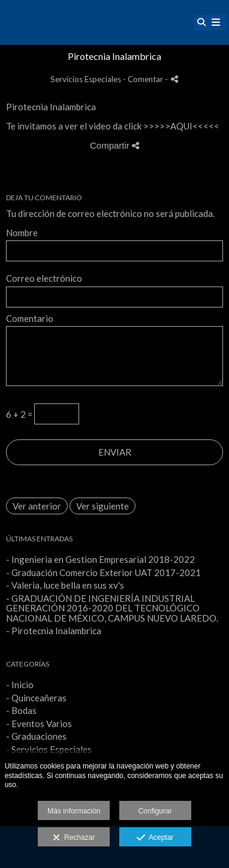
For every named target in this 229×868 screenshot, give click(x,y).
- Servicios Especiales (49, 749)
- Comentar (144, 79)
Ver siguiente (103, 506)
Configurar (155, 811)
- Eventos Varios (39, 724)
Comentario (30, 319)
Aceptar (155, 838)
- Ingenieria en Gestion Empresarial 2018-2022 (100, 559)
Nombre (22, 233)
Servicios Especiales (86, 79)
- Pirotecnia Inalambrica (54, 631)
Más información (74, 811)
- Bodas (21, 710)
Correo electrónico (44, 278)
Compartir (115, 145)
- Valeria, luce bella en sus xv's (65, 585)
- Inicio (20, 685)
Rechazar (74, 838)
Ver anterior (37, 506)
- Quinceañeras (36, 698)
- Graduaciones (36, 736)
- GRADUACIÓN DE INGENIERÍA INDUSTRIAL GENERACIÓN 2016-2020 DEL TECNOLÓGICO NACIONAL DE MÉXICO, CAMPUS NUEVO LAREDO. (112, 608)
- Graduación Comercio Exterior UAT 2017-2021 (103, 572)
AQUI (181, 126)
